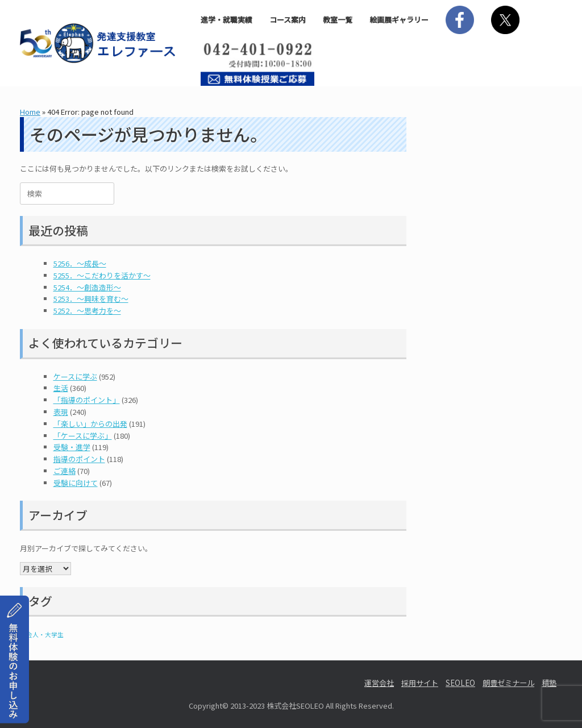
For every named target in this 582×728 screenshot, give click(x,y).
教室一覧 (338, 20)
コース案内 (288, 20)
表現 (61, 412)
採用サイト (420, 683)
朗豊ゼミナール (508, 683)
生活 (61, 388)
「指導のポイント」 (87, 400)
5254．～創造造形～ (87, 287)
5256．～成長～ (80, 263)
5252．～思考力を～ (87, 311)
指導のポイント (79, 459)
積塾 (549, 683)
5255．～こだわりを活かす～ (102, 275)
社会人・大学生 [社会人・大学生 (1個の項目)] (42, 635)
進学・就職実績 (226, 20)
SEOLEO (460, 683)
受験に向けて (76, 483)
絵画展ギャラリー (399, 20)
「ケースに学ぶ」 (83, 436)
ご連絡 (65, 471)
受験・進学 (72, 447)
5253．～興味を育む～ (91, 299)
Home (30, 112)
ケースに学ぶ (75, 377)
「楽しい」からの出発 (90, 424)
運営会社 (379, 683)
